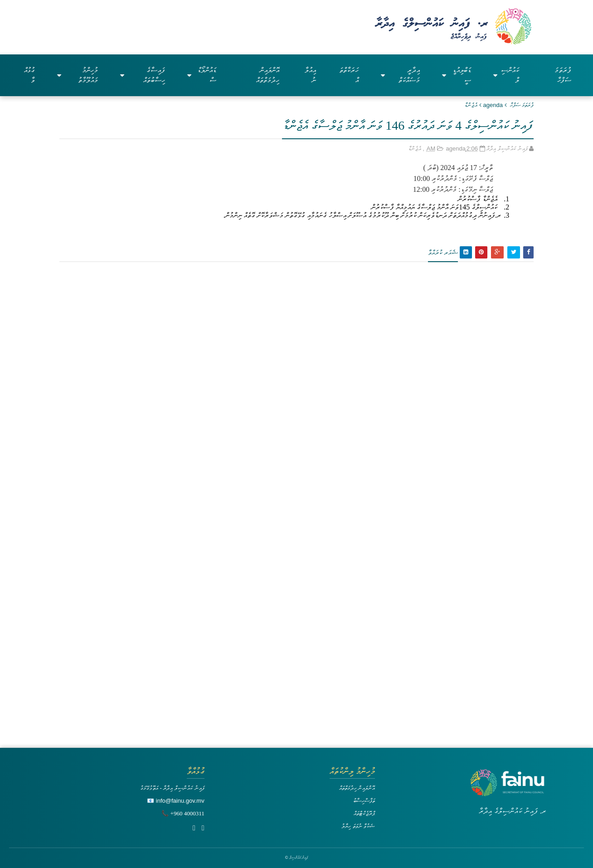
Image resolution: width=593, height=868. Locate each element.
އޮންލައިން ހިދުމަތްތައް (268, 75)
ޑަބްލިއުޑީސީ (457, 75)
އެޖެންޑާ (471, 105)
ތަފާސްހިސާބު (364, 801)
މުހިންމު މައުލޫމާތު (78, 75)
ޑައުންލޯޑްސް (202, 75)
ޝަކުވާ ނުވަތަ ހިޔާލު (358, 826)
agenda (493, 105)
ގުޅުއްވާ (29, 75)
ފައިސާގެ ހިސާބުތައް (143, 75)
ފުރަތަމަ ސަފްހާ (563, 75)
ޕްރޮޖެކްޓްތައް (364, 813)
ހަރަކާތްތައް (349, 75)
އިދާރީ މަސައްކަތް (400, 75)
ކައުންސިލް (506, 75)
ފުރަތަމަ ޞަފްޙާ (522, 105)
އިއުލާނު (310, 75)
